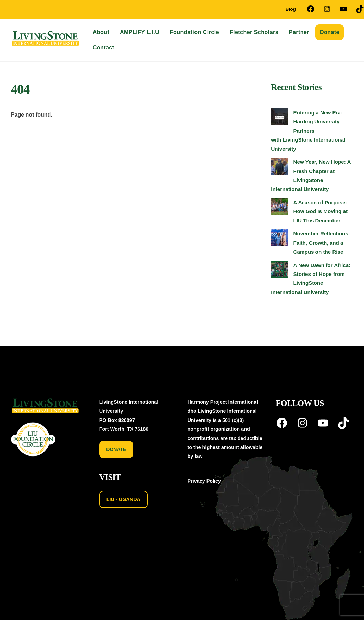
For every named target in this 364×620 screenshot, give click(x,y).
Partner (299, 32)
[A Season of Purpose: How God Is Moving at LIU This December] (279, 208)
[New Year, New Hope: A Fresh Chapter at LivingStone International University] (279, 168)
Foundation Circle (194, 32)
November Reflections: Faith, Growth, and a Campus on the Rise (321, 243)
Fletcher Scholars (254, 32)
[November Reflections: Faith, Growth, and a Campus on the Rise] (279, 239)
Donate (330, 32)
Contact (104, 47)
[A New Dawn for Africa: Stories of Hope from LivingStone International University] (279, 271)
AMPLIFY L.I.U (140, 32)
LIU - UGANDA (123, 499)
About (101, 32)
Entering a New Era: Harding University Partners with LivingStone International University (308, 131)
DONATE (116, 449)
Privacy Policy (204, 481)
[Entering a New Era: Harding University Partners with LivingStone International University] (279, 118)
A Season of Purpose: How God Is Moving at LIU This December (320, 211)
